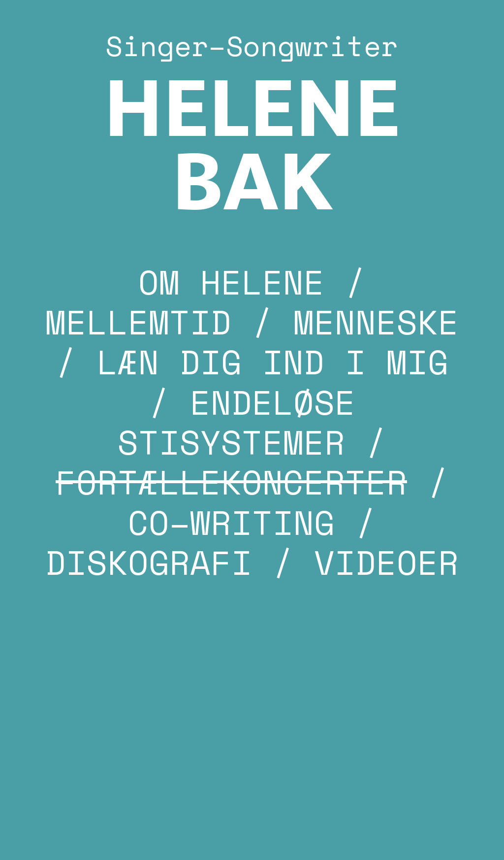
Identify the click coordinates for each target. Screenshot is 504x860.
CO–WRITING (231, 522)
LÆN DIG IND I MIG (273, 362)
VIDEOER (386, 562)
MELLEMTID (138, 322)
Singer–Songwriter (252, 46)
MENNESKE (376, 322)
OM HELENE (231, 282)
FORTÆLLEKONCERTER (231, 482)
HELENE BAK (252, 148)
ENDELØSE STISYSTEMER (236, 422)
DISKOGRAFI (149, 562)
